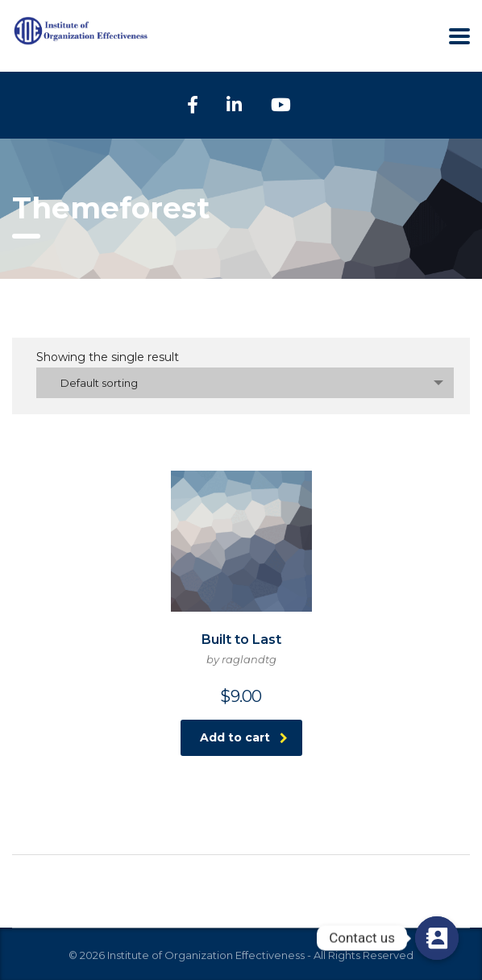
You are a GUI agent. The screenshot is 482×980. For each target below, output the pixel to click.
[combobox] (245, 383)
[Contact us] (437, 938)
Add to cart (244, 737)
